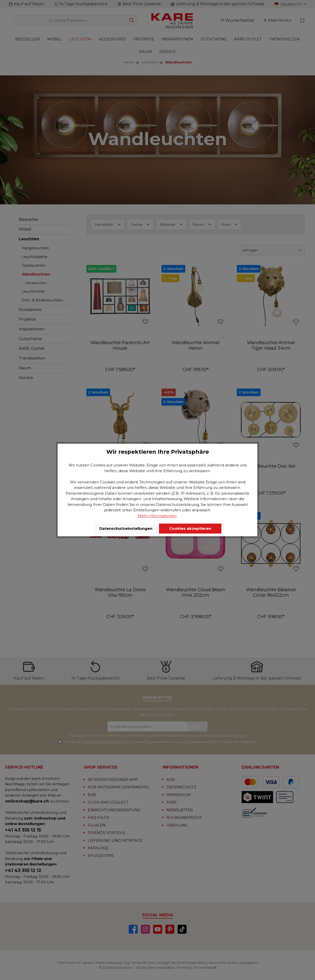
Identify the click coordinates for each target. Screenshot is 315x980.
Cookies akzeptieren (190, 528)
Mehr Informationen (157, 516)
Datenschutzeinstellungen (126, 528)
